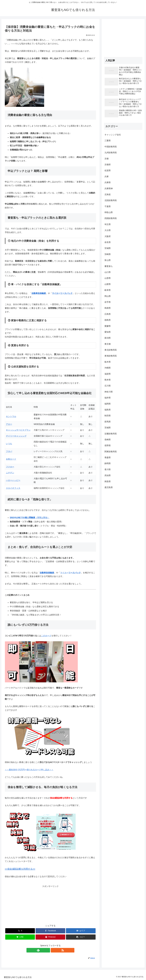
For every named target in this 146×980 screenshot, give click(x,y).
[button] (81, 937)
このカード (46, 636)
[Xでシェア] (20, 931)
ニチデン (10, 473)
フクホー (10, 467)
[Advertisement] (50, 904)
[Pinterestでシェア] (50, 937)
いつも (9, 444)
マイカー (70, 573)
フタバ (9, 451)
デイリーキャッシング (16, 436)
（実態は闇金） (30, 518)
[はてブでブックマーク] (81, 931)
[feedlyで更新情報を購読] (48, 950)
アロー (9, 424)
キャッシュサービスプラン (18, 430)
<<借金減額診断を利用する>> (20, 869)
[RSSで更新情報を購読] (53, 950)
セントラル (11, 416)
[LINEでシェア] (20, 937)
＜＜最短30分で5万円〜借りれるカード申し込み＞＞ (29, 770)
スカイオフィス (13, 488)
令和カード (11, 459)
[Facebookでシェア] (50, 931)
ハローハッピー (13, 480)
